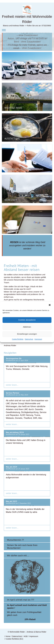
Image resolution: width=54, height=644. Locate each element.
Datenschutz (29, 339)
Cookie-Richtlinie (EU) (14, 639)
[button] (50, 305)
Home (8, 636)
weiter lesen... (12, 385)
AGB (26, 636)
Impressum (38, 339)
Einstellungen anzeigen (27, 334)
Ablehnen (27, 327)
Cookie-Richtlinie (18, 339)
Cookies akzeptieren (27, 320)
